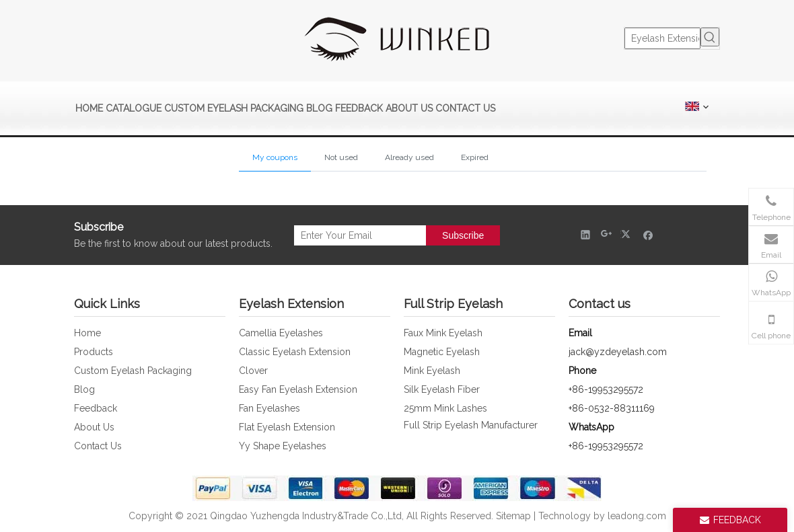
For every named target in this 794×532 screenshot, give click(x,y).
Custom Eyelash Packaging (133, 371)
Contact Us (98, 446)
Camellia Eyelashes (281, 333)
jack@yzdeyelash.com (618, 352)
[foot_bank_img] (397, 488)
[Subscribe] (463, 235)
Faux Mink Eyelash (443, 333)
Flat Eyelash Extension (287, 427)
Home (87, 333)
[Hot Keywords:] (710, 37)
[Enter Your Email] (357, 235)
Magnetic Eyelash (442, 352)
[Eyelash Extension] (662, 38)
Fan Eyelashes (269, 408)
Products (94, 352)
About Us (94, 427)
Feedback (96, 408)
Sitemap (513, 516)
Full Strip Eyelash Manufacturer (471, 425)
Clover (253, 371)
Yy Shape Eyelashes (283, 446)
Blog (84, 389)
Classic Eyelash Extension (295, 352)
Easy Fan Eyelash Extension (298, 389)
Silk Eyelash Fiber (442, 389)
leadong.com (637, 516)
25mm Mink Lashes (445, 408)
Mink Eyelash (432, 371)
